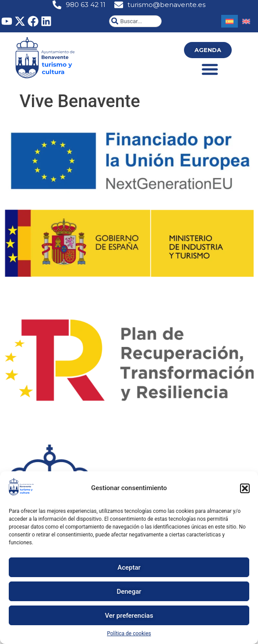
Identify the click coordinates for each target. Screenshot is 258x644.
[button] (245, 488)
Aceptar (129, 567)
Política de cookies (129, 634)
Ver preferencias (129, 616)
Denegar (129, 592)
